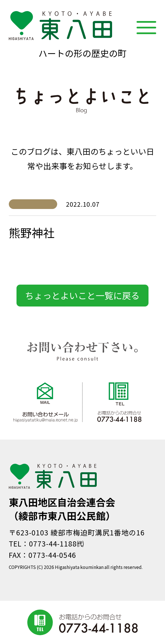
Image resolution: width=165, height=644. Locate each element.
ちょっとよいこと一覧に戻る (82, 295)
